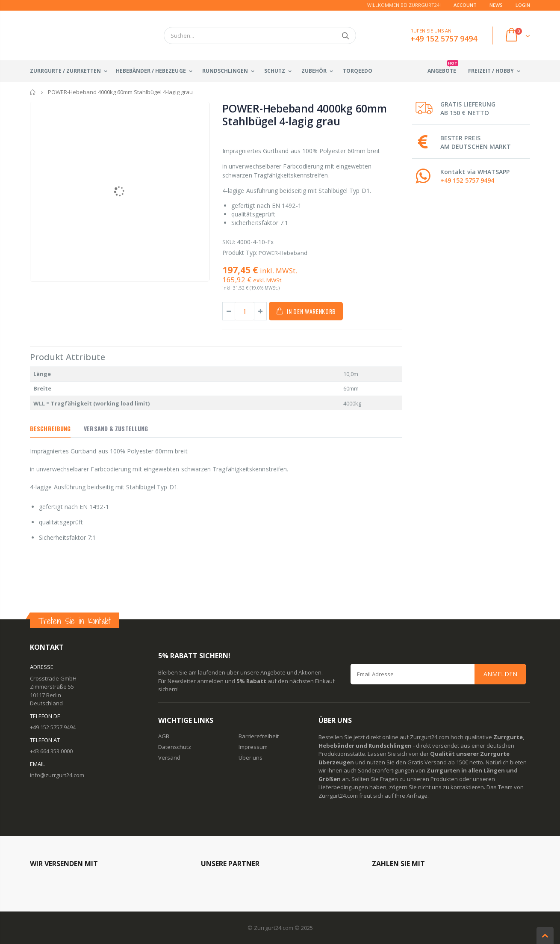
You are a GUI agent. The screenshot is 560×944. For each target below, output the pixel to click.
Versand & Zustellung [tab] (116, 428)
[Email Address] (438, 674)
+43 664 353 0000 (51, 751)
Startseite (33, 92)
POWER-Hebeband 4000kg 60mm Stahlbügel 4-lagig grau (305, 115)
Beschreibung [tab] (50, 428)
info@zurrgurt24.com (57, 775)
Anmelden (500, 674)
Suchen (345, 36)
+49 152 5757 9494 (467, 180)
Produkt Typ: (240, 253)
